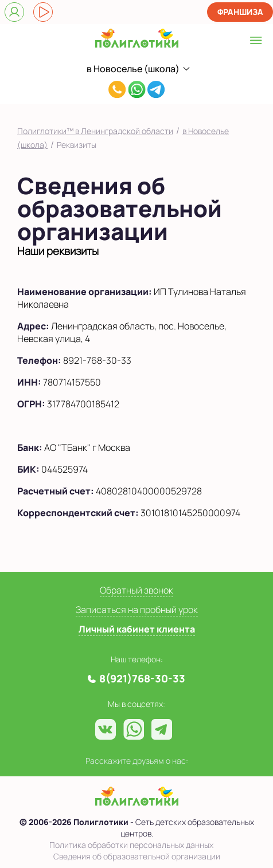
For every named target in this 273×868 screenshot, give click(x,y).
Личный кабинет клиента (137, 629)
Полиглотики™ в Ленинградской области (95, 131)
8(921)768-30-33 (117, 91)
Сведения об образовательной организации (137, 856)
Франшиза (240, 12)
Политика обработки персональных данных (131, 845)
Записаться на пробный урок (137, 610)
